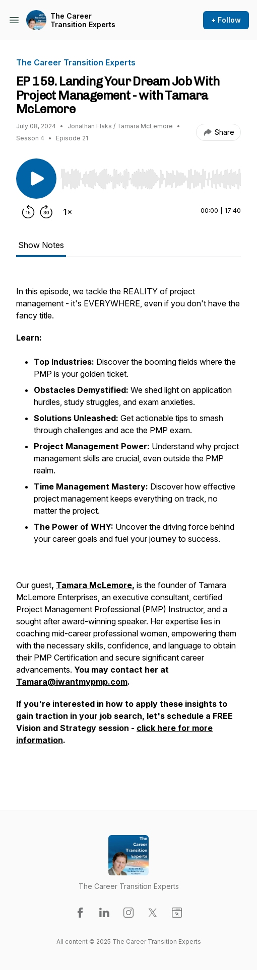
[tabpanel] (128, 526)
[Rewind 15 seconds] (28, 212)
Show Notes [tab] (41, 245)
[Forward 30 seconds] (46, 212)
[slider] (151, 179)
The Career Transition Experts (83, 20)
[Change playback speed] (68, 212)
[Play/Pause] (36, 179)
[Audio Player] (151, 176)
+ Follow (226, 20)
